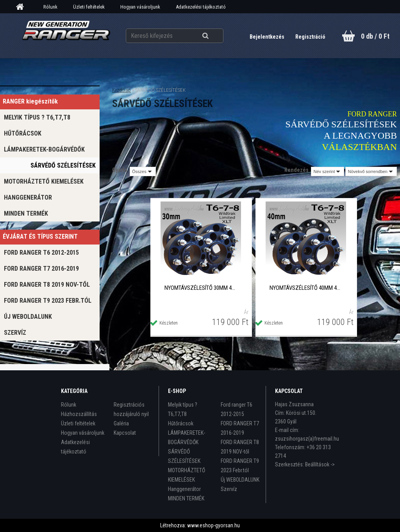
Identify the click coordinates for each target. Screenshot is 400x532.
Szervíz (15, 333)
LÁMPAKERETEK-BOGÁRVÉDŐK (44, 149)
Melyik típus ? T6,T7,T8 (37, 117)
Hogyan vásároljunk (140, 7)
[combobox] (328, 171)
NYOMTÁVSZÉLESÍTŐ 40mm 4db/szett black (306, 288)
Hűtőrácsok (23, 133)
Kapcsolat (125, 433)
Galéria (121, 423)
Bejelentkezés (268, 37)
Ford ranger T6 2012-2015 (41, 253)
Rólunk (50, 7)
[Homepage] (23, 7)
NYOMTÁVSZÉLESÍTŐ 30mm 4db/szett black (201, 288)
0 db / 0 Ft (375, 36)
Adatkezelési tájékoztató (201, 7)
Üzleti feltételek (89, 7)
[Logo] (66, 36)
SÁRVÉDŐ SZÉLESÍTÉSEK (63, 165)
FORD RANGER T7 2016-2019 (41, 269)
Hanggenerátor (28, 197)
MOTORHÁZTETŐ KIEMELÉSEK (44, 181)
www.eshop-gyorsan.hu (213, 525)
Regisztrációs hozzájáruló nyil (131, 409)
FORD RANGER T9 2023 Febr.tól (48, 301)
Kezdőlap (121, 90)
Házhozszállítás (79, 414)
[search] (215, 36)
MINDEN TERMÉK (26, 213)
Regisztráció (310, 37)
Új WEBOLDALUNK (28, 317)
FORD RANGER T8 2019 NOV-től (47, 285)
